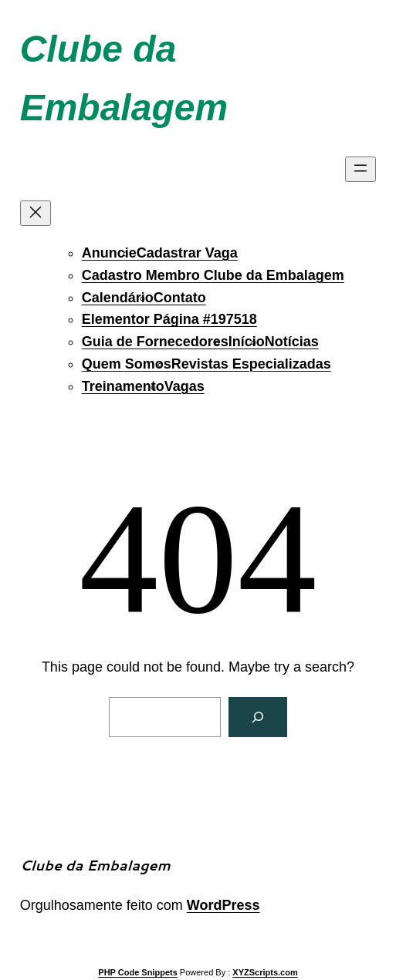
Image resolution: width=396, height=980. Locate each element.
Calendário (118, 298)
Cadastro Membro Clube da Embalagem (213, 275)
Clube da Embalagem (95, 865)
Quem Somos (127, 364)
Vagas (184, 386)
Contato (180, 298)
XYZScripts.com (265, 972)
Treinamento (123, 386)
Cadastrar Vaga (187, 253)
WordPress (223, 905)
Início (247, 342)
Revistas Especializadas (251, 364)
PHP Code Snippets (137, 972)
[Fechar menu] (36, 213)
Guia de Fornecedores (155, 342)
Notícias (292, 342)
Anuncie (109, 253)
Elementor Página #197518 (169, 319)
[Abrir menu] (360, 169)
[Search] (258, 717)
